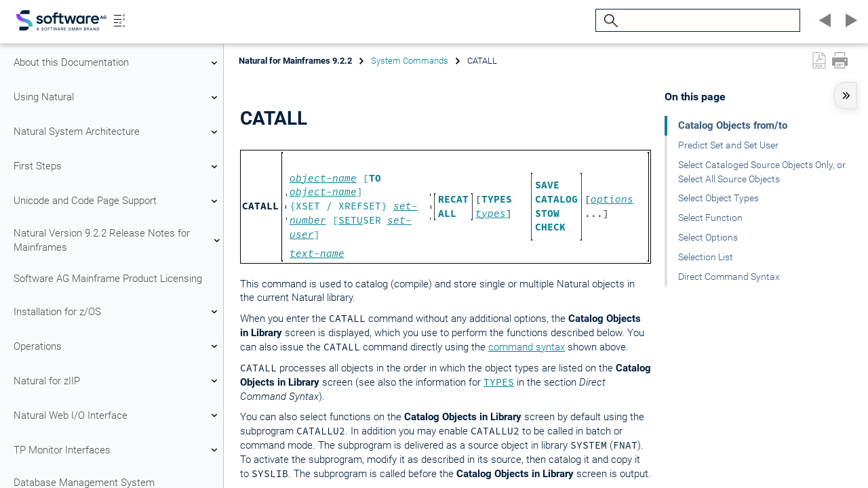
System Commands (410, 61)
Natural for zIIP (117, 381)
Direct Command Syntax (729, 277)
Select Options (708, 237)
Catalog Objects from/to (733, 125)
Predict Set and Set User (728, 145)
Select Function (710, 218)
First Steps (117, 167)
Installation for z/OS (117, 312)
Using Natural (117, 98)
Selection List (706, 257)
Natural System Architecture (117, 132)
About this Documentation (117, 63)
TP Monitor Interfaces (117, 450)
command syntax (527, 347)
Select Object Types (718, 198)
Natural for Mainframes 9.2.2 (295, 61)
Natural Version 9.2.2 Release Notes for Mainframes (117, 240)
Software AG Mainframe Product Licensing (108, 279)
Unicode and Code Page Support (117, 201)
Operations (117, 346)
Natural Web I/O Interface (117, 415)
